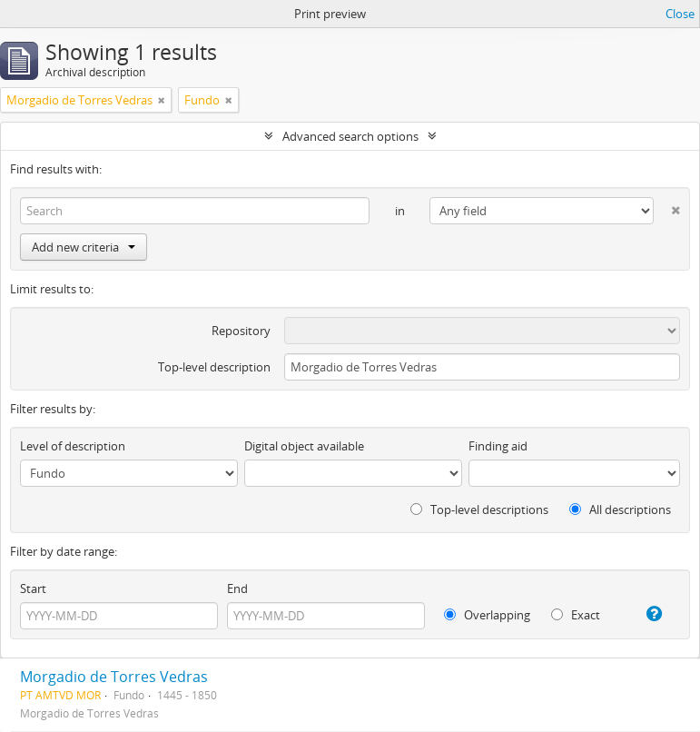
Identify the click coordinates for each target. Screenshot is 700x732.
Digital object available (304, 446)
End (237, 589)
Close (680, 14)
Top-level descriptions (479, 509)
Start (33, 589)
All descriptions (620, 509)
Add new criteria (84, 247)
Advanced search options (350, 136)
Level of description (73, 446)
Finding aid (498, 446)
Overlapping (487, 615)
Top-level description (214, 367)
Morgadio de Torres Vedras (114, 677)
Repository (241, 331)
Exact (576, 615)
